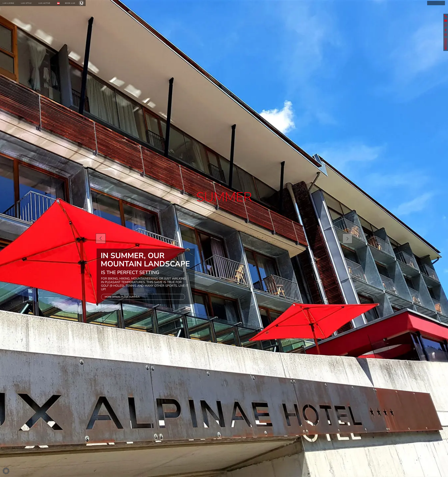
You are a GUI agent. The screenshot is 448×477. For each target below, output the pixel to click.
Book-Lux (70, 3)
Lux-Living (8, 3)
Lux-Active (44, 3)
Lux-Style (26, 3)
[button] (6, 471)
